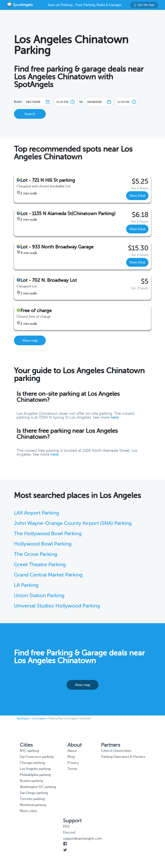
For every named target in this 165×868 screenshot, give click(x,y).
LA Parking (26, 585)
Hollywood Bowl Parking (43, 544)
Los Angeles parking (35, 769)
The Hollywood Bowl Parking (48, 534)
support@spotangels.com (82, 839)
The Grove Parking (36, 554)
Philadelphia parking (35, 775)
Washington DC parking (38, 787)
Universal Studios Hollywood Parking (57, 606)
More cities (28, 811)
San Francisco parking (37, 757)
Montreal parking (33, 805)
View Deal (137, 196)
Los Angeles (39, 718)
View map (30, 341)
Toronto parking (32, 799)
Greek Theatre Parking (40, 565)
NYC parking (29, 751)
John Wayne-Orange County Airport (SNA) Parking (73, 523)
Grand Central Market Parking (48, 575)
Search (30, 114)
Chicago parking (32, 763)
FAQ (66, 826)
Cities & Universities (116, 751)
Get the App (144, 5)
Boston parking (31, 781)
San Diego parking (34, 793)
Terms (72, 769)
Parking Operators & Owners (123, 757)
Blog (71, 757)
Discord (69, 833)
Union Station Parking (39, 596)
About (72, 751)
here (115, 417)
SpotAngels (23, 718)
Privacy (73, 763)
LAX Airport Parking (37, 513)
